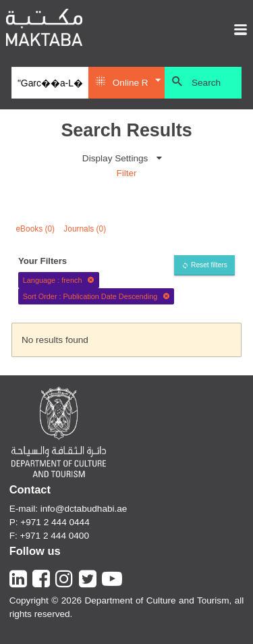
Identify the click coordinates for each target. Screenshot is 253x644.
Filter (126, 173)
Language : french (59, 280)
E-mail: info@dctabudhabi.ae (68, 509)
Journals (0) (85, 229)
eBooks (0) (36, 229)
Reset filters (209, 265)
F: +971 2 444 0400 (49, 536)
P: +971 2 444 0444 (50, 522)
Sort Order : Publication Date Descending (96, 296)
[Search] (50, 83)
